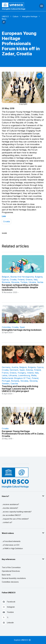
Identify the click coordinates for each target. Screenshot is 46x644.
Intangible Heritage (30, 16)
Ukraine (32, 282)
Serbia (40, 282)
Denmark (14, 370)
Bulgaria (39, 277)
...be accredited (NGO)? (11, 515)
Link (4, 216)
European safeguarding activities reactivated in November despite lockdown (20, 287)
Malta (34, 375)
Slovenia (15, 282)
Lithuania (13, 375)
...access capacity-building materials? (17, 512)
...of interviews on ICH (11, 545)
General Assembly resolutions (14, 578)
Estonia (29, 370)
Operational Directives (11, 571)
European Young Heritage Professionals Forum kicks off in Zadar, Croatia (23, 434)
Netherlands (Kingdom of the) (16, 378)
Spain (22, 327)
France (5, 373)
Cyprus (5, 280)
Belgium (6, 277)
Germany (6, 367)
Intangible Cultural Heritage (14, 9)
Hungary (22, 373)
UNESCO (5, 16)
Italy (36, 280)
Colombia (6, 327)
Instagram (8, 607)
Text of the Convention (11, 567)
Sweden (6, 384)
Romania (6, 282)
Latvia (5, 375)
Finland (21, 280)
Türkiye (24, 282)
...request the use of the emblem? (15, 519)
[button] (4, 23)
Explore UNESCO (23, 640)
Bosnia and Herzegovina (22, 277)
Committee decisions (10, 582)
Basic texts (6, 575)
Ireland (30, 373)
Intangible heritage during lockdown (22, 330)
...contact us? (7, 522)
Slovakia (24, 381)
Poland (35, 378)
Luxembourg (24, 375)
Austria (15, 367)
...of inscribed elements (11, 541)
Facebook (9, 602)
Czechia (14, 384)
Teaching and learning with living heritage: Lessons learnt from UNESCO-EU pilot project (20, 389)
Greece (29, 280)
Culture (16, 16)
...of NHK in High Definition (12, 548)
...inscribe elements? (10, 508)
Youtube (8, 612)
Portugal (6, 381)
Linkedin (8, 623)
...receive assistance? (10, 504)
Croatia (7, 221)
